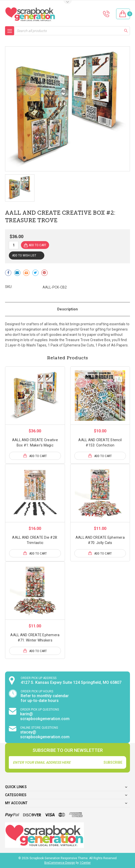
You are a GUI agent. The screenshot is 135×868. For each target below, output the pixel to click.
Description (67, 309)
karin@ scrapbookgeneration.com (45, 716)
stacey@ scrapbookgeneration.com (45, 734)
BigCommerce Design (60, 863)
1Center (85, 863)
